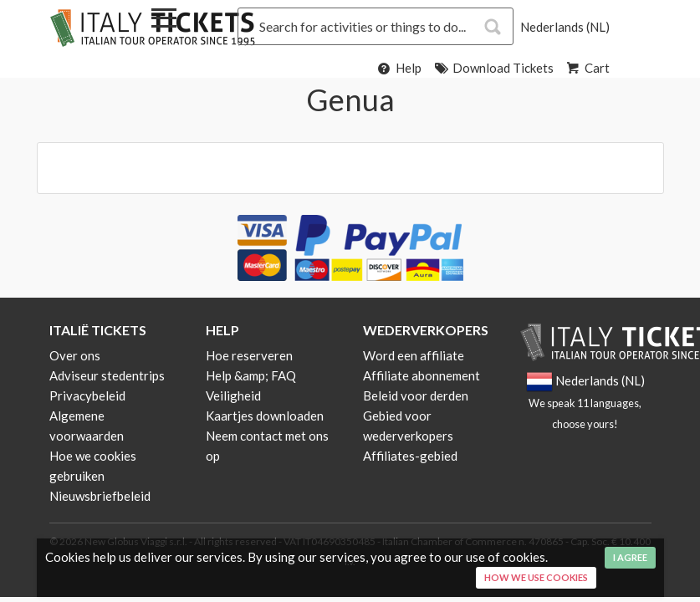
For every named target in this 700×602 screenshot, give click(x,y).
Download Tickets (493, 68)
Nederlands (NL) (565, 27)
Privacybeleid (87, 395)
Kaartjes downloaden (265, 416)
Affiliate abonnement (422, 375)
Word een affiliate (414, 355)
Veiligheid (233, 395)
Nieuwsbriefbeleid (100, 496)
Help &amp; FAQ (251, 375)
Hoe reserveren (249, 355)
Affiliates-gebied (410, 456)
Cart (587, 68)
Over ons (75, 355)
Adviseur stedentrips (107, 375)
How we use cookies (536, 577)
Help (399, 68)
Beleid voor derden (416, 395)
